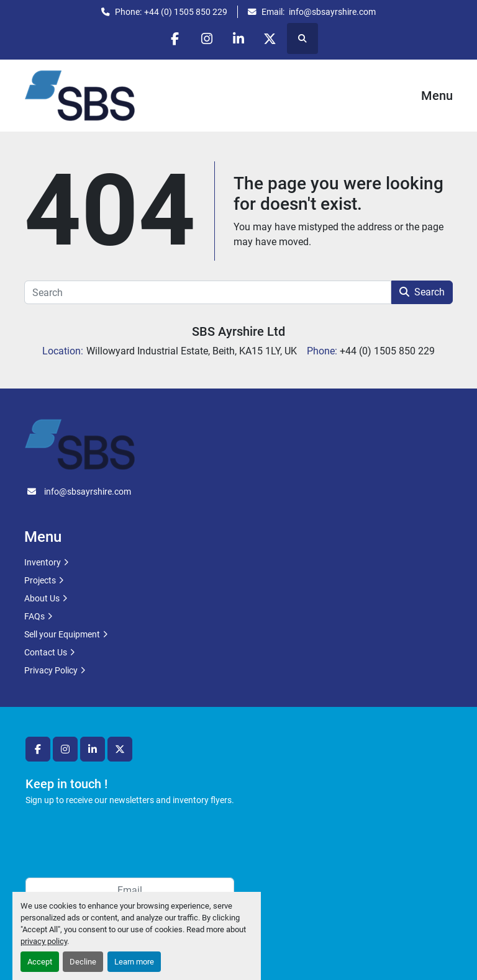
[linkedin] (238, 38)
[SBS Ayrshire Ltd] (79, 444)
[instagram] (207, 38)
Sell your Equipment (62, 634)
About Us (42, 598)
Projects (40, 580)
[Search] (208, 292)
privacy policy (44, 941)
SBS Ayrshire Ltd (238, 331)
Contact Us (46, 652)
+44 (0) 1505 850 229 (186, 12)
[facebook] (175, 38)
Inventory (43, 562)
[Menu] (404, 96)
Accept (40, 962)
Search (422, 292)
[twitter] (270, 38)
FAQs (34, 616)
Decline (83, 962)
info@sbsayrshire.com (331, 12)
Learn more (134, 962)
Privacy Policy (51, 670)
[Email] (130, 890)
